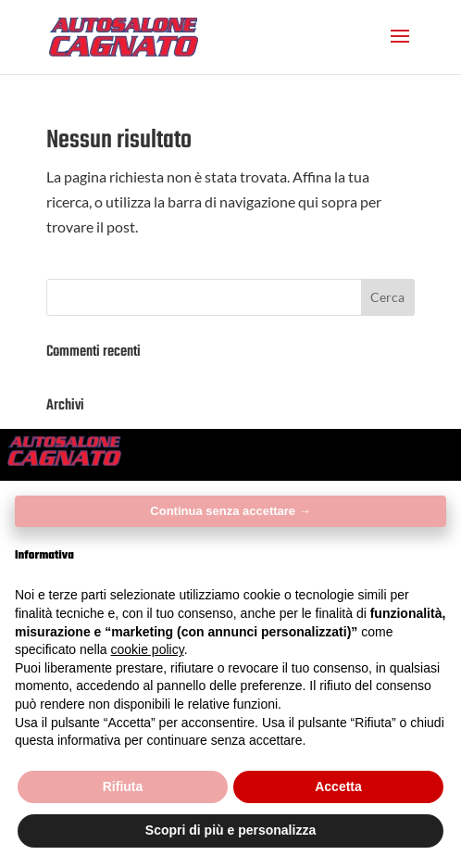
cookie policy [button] (148, 649)
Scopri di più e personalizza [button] (230, 830)
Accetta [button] (338, 786)
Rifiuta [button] (123, 786)
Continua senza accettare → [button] (230, 511)
